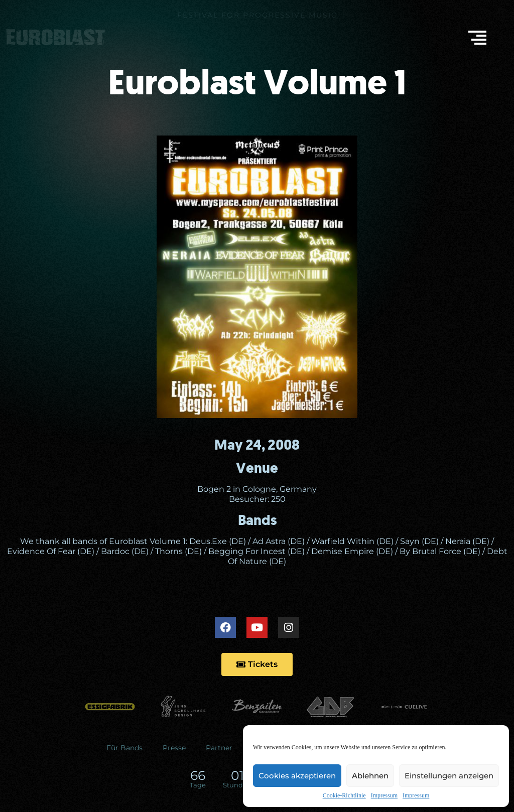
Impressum (384, 795)
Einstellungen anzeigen (449, 776)
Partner (219, 748)
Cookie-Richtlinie (344, 795)
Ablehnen (370, 776)
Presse (174, 748)
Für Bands (124, 748)
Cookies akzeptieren (297, 776)
